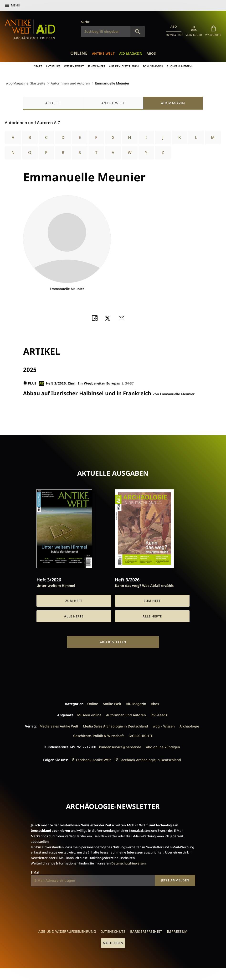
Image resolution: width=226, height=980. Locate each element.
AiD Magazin (131, 53)
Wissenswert (74, 66)
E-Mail (35, 872)
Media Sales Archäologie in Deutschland (116, 726)
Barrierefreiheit (146, 931)
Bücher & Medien (179, 66)
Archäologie (189, 726)
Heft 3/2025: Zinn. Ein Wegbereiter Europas (80, 383)
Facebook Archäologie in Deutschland (150, 760)
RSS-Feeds (159, 714)
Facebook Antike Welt (93, 760)
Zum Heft (74, 601)
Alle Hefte (74, 616)
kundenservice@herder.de (120, 747)
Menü (15, 5)
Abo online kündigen (163, 747)
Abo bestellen (113, 642)
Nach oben (113, 942)
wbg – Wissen (164, 726)
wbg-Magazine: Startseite (26, 83)
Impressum (177, 931)
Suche (85, 22)
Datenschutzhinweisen (128, 863)
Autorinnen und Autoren (70, 83)
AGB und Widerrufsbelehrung (67, 931)
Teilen (96, 317)
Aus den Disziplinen (124, 66)
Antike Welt (103, 53)
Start (38, 66)
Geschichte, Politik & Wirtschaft (98, 735)
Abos (151, 53)
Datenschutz (113, 931)
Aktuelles (53, 66)
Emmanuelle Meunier (112, 83)
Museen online (89, 714)
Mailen (123, 317)
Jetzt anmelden (175, 880)
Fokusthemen (153, 66)
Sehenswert (96, 66)
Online (79, 53)
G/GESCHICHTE (141, 735)
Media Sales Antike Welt (59, 726)
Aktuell (53, 103)
